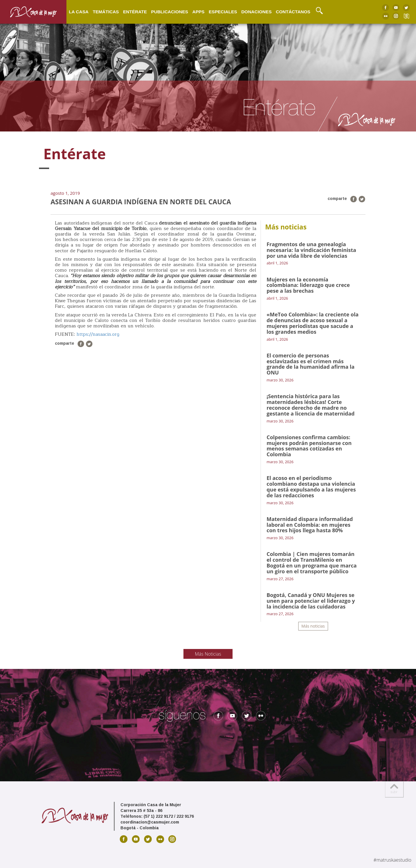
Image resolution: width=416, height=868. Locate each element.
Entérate (135, 11)
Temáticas (106, 11)
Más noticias (313, 626)
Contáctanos (293, 11)
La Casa (79, 11)
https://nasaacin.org (98, 334)
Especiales (223, 11)
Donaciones (256, 11)
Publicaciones (170, 11)
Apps (198, 11)
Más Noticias (208, 654)
